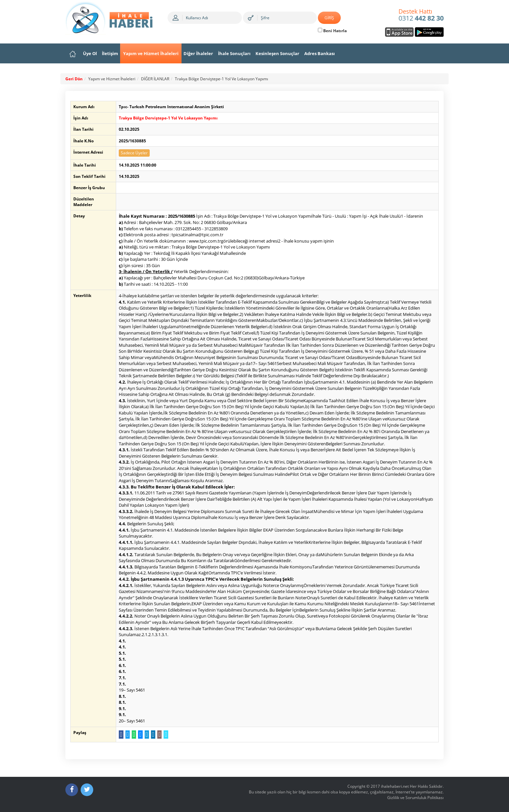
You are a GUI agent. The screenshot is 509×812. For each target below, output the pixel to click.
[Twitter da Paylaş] (126, 735)
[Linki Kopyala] (165, 735)
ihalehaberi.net (395, 786)
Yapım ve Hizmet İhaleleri (151, 53)
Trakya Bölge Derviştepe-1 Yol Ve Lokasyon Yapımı (221, 79)
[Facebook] (72, 790)
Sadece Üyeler (133, 153)
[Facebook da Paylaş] (120, 735)
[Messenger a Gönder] (139, 735)
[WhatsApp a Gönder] (133, 735)
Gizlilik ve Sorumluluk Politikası (415, 798)
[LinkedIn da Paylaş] (152, 735)
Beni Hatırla (332, 31)
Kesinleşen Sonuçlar (277, 53)
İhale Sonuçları (234, 53)
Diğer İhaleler (198, 53)
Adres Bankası (320, 53)
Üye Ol (90, 53)
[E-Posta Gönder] (158, 735)
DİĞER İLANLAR (155, 79)
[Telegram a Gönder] (145, 735)
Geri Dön (74, 79)
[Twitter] (87, 790)
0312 (421, 15)
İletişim (110, 53)
